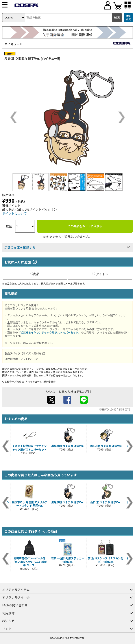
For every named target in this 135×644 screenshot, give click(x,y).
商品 (35, 274)
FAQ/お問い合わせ (15, 605)
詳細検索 (128, 18)
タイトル (100, 274)
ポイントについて (15, 213)
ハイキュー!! (13, 44)
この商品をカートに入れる (85, 226)
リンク (7, 629)
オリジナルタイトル (16, 597)
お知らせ (8, 621)
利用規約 (8, 613)
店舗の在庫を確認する (20, 247)
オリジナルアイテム (16, 589)
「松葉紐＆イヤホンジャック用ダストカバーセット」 (49, 332)
